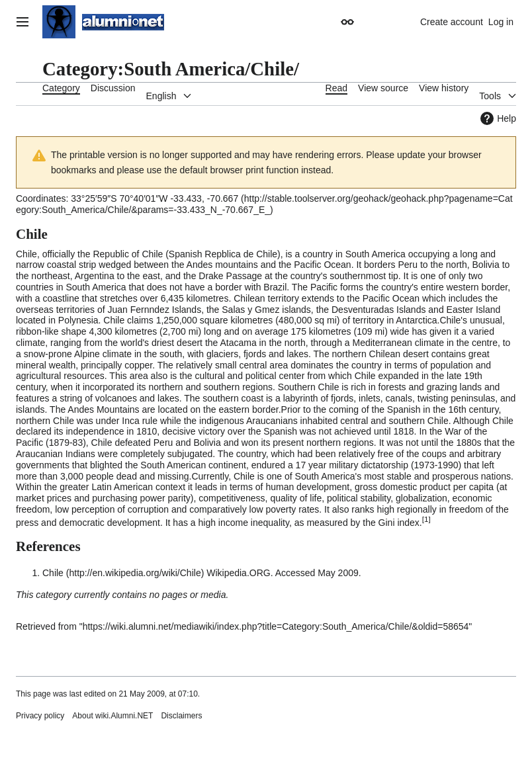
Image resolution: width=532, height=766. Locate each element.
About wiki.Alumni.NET (112, 716)
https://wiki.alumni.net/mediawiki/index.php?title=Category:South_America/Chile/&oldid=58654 (276, 626)
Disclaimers (181, 716)
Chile (53, 573)
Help (497, 118)
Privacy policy (40, 716)
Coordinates (41, 198)
